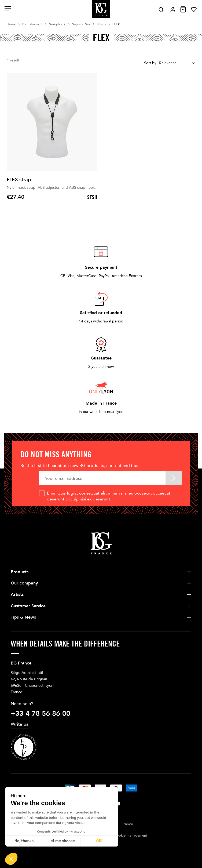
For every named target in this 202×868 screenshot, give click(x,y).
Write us (20, 724)
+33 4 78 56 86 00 (41, 714)
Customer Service (28, 606)
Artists (17, 594)
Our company (24, 583)
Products (20, 572)
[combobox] (177, 63)
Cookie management (131, 836)
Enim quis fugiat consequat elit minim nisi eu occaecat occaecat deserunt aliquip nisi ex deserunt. (109, 496)
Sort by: (151, 63)
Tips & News (23, 617)
